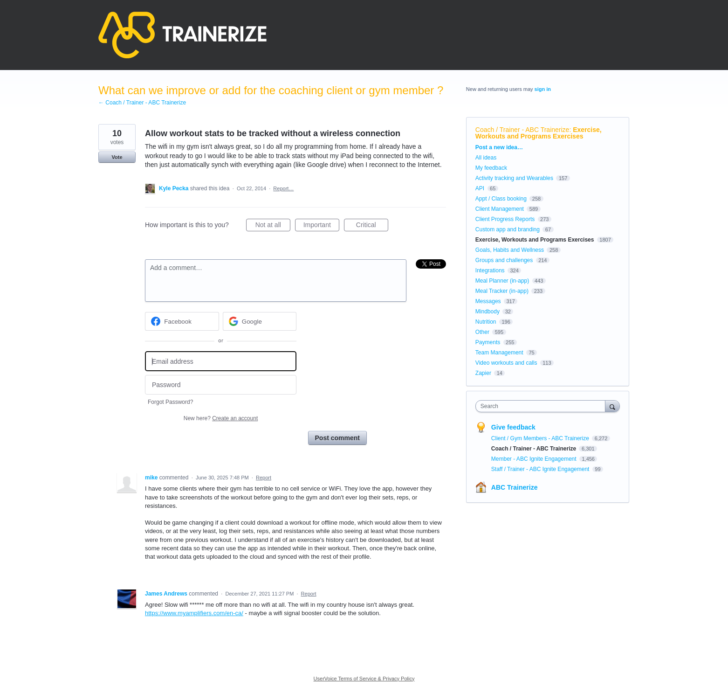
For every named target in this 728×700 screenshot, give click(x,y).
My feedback (491, 168)
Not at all (273, 226)
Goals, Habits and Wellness (510, 250)
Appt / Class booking (501, 199)
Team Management (499, 353)
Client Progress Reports (505, 219)
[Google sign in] (260, 321)
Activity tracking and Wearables (514, 178)
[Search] (612, 406)
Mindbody (488, 312)
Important (321, 226)
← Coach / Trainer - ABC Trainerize (142, 103)
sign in (543, 89)
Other (482, 332)
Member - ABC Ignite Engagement (535, 459)
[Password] (221, 385)
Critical (372, 226)
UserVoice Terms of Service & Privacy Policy (364, 679)
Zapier (483, 373)
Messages (488, 301)
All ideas (486, 158)
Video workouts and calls (506, 363)
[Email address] (221, 361)
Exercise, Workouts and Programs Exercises (539, 133)
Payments (488, 342)
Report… (283, 188)
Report (264, 478)
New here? (221, 418)
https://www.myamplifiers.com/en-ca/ (194, 613)
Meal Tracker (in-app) (502, 291)
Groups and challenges (504, 260)
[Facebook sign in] (182, 321)
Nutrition (486, 322)
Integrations (490, 270)
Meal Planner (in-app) (502, 281)
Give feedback (513, 427)
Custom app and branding (508, 229)
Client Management (500, 209)
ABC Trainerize (515, 487)
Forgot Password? (170, 402)
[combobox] (543, 406)
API (480, 188)
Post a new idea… (499, 147)
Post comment (337, 438)
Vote (117, 157)
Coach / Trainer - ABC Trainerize (522, 130)
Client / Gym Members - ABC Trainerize (541, 438)
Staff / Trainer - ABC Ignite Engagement (541, 469)
